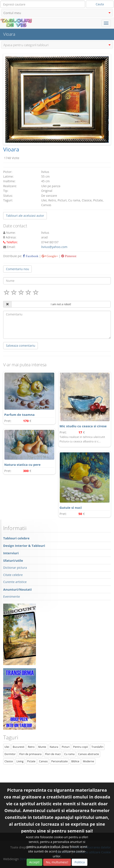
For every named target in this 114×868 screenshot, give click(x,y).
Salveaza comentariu (21, 346)
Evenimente (11, 596)
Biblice (75, 761)
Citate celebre (13, 575)
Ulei (7, 747)
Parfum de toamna (19, 415)
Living (20, 761)
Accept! (34, 862)
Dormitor (10, 754)
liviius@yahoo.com (54, 247)
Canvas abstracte (88, 754)
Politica (80, 862)
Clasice (9, 761)
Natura (54, 747)
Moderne (88, 761)
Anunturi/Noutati (17, 589)
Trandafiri (97, 747)
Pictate (31, 761)
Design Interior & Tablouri (24, 546)
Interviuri (11, 553)
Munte (42, 747)
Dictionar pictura (15, 568)
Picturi (66, 747)
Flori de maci (53, 754)
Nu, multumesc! (57, 862)
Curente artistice (15, 582)
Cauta (100, 4)
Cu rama (69, 754)
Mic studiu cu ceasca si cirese (83, 426)
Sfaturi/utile (13, 560)
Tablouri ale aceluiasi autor (25, 216)
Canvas (43, 761)
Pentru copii (81, 747)
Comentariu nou (17, 269)
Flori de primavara (31, 754)
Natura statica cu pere (22, 465)
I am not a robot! (61, 304)
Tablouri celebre (16, 538)
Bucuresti (19, 747)
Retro (31, 747)
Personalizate (59, 761)
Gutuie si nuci (71, 507)
